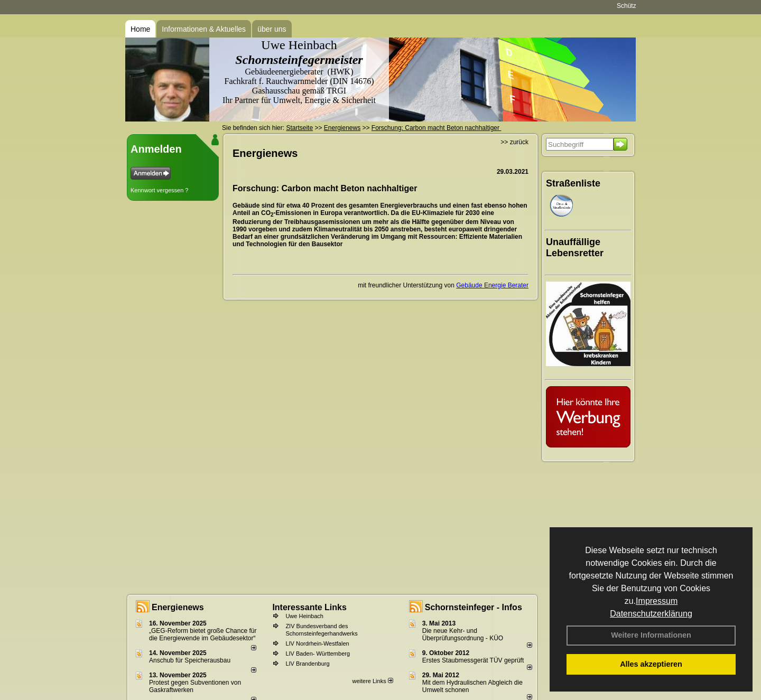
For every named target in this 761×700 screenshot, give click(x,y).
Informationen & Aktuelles (204, 29)
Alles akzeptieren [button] (651, 664)
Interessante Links (309, 607)
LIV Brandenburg (307, 664)
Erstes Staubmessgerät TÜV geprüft (473, 660)
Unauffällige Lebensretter (575, 248)
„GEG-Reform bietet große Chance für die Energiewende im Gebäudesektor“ (203, 634)
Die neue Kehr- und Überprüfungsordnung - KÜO (463, 634)
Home (140, 29)
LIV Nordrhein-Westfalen (317, 643)
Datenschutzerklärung (651, 614)
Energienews (178, 607)
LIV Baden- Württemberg (318, 654)
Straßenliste (573, 183)
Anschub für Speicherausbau (190, 660)
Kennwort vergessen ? (159, 190)
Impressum (657, 601)
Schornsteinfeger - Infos (474, 607)
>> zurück (514, 142)
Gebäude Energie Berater (492, 285)
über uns (272, 29)
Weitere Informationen (651, 635)
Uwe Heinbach (304, 616)
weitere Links (372, 681)
